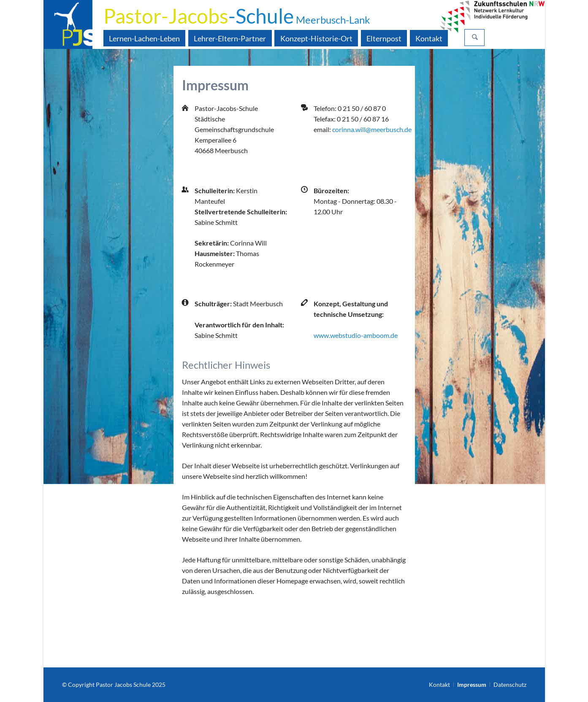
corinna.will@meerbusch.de (372, 129)
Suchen (475, 38)
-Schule (237, 16)
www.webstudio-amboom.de (356, 335)
